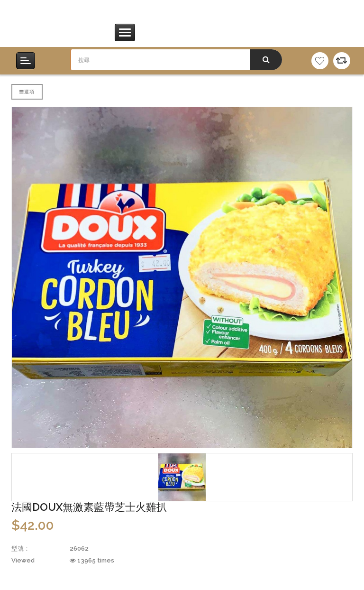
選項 (27, 92)
